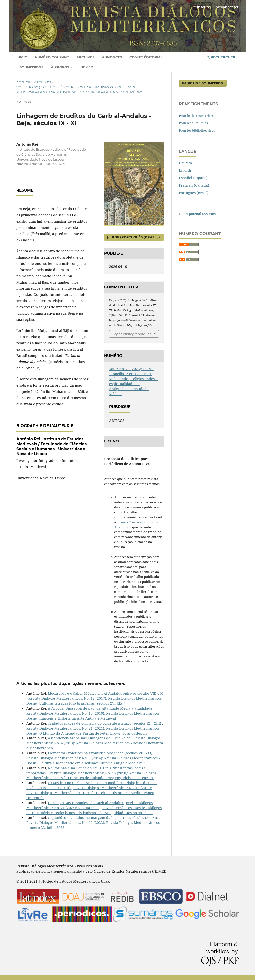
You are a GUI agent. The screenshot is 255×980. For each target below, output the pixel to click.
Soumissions (32, 67)
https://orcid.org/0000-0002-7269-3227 (41, 164)
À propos (61, 67)
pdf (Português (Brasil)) (135, 237)
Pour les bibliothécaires (197, 130)
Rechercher (221, 57)
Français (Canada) (194, 185)
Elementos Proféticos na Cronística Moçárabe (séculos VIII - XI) (101, 753)
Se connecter (227, 7)
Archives (85, 57)
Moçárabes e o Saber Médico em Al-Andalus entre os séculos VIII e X (105, 693)
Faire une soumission (203, 83)
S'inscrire (202, 7)
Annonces (112, 57)
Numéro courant (52, 57)
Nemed (87, 67)
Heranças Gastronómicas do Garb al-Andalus (86, 803)
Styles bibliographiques (132, 334)
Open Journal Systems (197, 214)
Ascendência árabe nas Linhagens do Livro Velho (90, 738)
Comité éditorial (146, 57)
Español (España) (193, 178)
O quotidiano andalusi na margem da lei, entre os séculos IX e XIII (104, 818)
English (185, 170)
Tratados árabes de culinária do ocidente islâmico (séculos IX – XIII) (105, 723)
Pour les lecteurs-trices (196, 116)
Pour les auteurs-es (193, 123)
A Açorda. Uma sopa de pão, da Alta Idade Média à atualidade (101, 708)
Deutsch (186, 163)
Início (22, 57)
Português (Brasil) (194, 193)
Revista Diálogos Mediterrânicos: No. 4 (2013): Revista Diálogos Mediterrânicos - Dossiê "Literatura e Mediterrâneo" (95, 743)
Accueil (24, 82)
